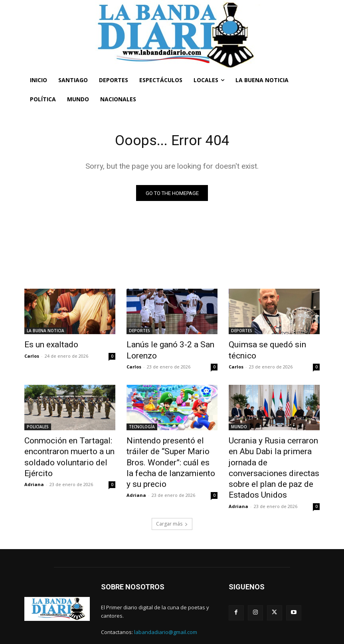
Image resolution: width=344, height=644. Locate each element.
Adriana (34, 474)
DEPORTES (139, 332)
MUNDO (239, 424)
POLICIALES (38, 424)
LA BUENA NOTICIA (45, 332)
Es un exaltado (46, 345)
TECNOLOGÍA (142, 424)
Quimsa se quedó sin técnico (272, 345)
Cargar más (172, 500)
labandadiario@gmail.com (166, 609)
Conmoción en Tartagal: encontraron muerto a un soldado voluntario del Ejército (61, 451)
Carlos (32, 355)
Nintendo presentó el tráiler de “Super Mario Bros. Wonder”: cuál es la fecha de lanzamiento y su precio (172, 451)
